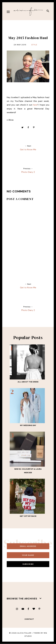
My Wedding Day (28, 425)
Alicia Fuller (24, 633)
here (35, 105)
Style (34, 45)
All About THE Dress (28, 382)
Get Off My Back (28, 516)
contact (29, 619)
